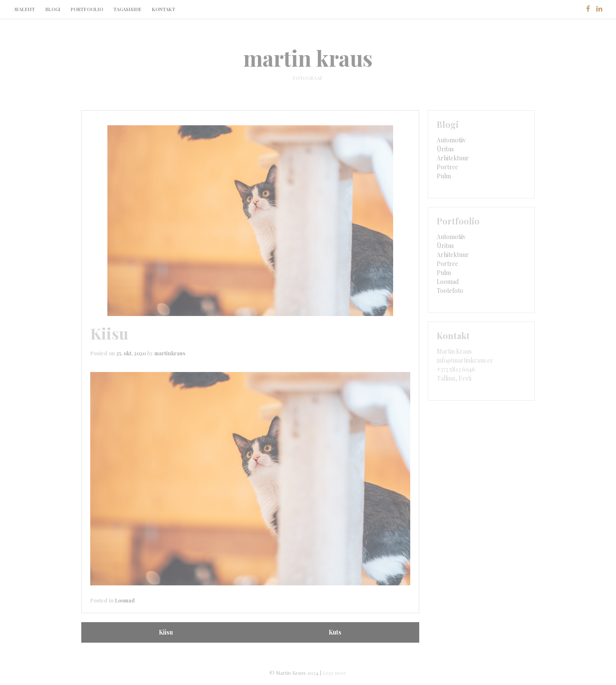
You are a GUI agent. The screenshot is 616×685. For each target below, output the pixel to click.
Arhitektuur (453, 158)
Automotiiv (451, 140)
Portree (447, 167)
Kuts (335, 632)
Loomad (125, 600)
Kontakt (164, 9)
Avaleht (24, 9)
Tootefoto (450, 291)
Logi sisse (335, 673)
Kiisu (166, 632)
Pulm (444, 176)
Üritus (445, 149)
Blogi (53, 9)
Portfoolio (87, 9)
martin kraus (308, 58)
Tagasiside (127, 9)
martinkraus (170, 353)
